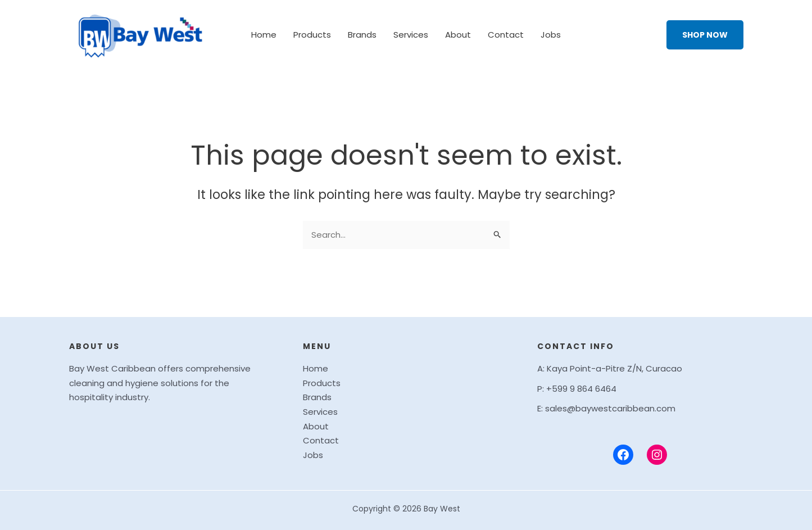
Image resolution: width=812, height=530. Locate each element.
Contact (506, 35)
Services (411, 35)
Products (312, 35)
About (458, 35)
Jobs (551, 35)
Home (264, 35)
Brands (362, 35)
